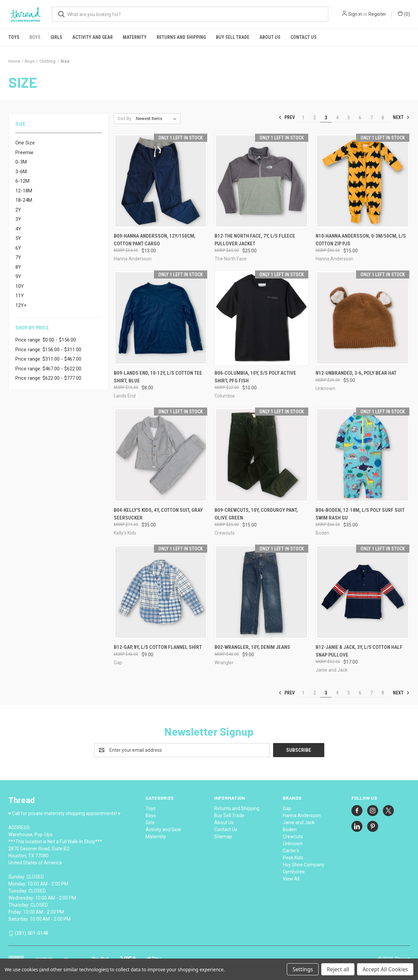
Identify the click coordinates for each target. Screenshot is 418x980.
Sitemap (223, 837)
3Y (18, 219)
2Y (18, 210)
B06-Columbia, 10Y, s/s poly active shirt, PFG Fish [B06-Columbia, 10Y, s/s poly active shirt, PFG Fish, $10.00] (255, 377)
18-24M (24, 200)
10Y (20, 286)
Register (377, 14)
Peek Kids (293, 858)
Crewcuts (293, 837)
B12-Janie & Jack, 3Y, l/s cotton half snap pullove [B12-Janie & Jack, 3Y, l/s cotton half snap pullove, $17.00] (359, 651)
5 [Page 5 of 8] (349, 118)
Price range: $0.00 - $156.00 (46, 340)
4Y (18, 229)
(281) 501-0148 (31, 933)
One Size (25, 143)
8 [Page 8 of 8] (383, 118)
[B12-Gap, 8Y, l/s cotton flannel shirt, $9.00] (161, 592)
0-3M (21, 162)
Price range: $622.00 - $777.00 (48, 378)
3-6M (21, 172)
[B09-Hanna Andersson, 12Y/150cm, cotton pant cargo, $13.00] (161, 181)
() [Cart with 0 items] (404, 14)
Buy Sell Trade (233, 37)
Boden (290, 830)
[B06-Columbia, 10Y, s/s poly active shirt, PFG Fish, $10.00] (262, 318)
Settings (303, 969)
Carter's (291, 851)
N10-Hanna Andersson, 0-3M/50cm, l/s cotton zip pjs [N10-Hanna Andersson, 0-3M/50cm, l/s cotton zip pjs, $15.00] (361, 240)
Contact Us (304, 37)
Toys (14, 37)
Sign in (355, 14)
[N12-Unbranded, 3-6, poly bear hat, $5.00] (363, 318)
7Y (18, 257)
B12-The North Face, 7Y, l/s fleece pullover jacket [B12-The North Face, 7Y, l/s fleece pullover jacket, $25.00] (255, 240)
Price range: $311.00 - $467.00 (48, 359)
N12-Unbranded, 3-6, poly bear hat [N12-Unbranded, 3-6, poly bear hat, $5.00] (356, 373)
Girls (56, 37)
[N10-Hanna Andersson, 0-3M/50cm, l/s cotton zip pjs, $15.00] (363, 181)
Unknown (293, 844)
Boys (35, 37)
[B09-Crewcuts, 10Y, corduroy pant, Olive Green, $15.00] (262, 455)
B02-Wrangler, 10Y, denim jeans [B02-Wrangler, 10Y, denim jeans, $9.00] (252, 647)
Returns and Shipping (181, 37)
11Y (20, 296)
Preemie (24, 152)
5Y (18, 238)
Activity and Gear (93, 37)
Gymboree (294, 872)
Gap (287, 808)
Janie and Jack (299, 822)
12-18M (24, 191)
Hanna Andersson (302, 815)
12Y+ (21, 305)
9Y (18, 277)
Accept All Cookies (385, 969)
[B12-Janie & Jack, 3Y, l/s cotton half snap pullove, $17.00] (363, 592)
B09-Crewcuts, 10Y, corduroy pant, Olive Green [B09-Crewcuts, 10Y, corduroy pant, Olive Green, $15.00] (256, 514)
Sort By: (125, 118)
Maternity (135, 37)
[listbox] (157, 119)
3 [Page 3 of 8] (326, 118)
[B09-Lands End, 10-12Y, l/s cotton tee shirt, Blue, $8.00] (161, 318)
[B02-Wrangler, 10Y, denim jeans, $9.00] (262, 592)
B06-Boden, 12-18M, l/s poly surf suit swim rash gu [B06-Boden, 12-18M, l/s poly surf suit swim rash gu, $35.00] (360, 514)
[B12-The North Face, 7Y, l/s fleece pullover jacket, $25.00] (262, 181)
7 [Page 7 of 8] (371, 118)
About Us (270, 37)
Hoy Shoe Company (304, 865)
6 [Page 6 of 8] (360, 118)
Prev (287, 117)
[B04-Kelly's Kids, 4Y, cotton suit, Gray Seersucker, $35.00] (161, 455)
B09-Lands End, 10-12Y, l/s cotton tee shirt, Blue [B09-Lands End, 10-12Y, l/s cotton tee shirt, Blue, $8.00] (158, 377)
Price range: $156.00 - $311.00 (48, 350)
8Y (18, 267)
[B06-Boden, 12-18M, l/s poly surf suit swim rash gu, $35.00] (363, 455)
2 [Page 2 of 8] (315, 118)
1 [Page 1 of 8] (303, 118)
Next (401, 117)
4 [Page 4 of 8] (337, 118)
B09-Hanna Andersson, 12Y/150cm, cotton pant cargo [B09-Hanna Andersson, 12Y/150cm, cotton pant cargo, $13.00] (155, 240)
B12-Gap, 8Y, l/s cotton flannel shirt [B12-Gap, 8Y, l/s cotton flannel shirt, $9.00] (158, 647)
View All (291, 879)
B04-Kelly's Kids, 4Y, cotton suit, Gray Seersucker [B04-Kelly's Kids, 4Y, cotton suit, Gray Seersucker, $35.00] (158, 514)
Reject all (338, 969)
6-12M (22, 181)
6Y (18, 248)
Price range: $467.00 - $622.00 (48, 369)
